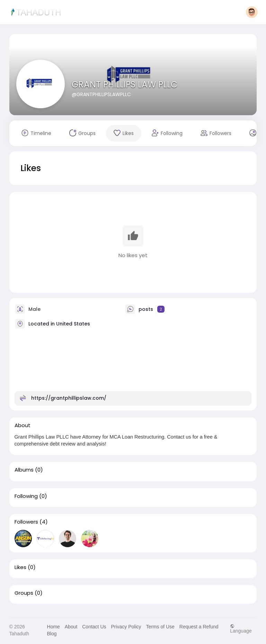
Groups (24, 593)
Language (241, 629)
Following (26, 496)
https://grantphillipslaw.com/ (69, 398)
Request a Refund (199, 627)
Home (54, 627)
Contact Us (94, 627)
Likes (20, 567)
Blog (52, 634)
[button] (252, 12)
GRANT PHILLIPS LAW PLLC (125, 84)
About (71, 627)
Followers (26, 522)
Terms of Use (160, 627)
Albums (24, 470)
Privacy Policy (126, 627)
